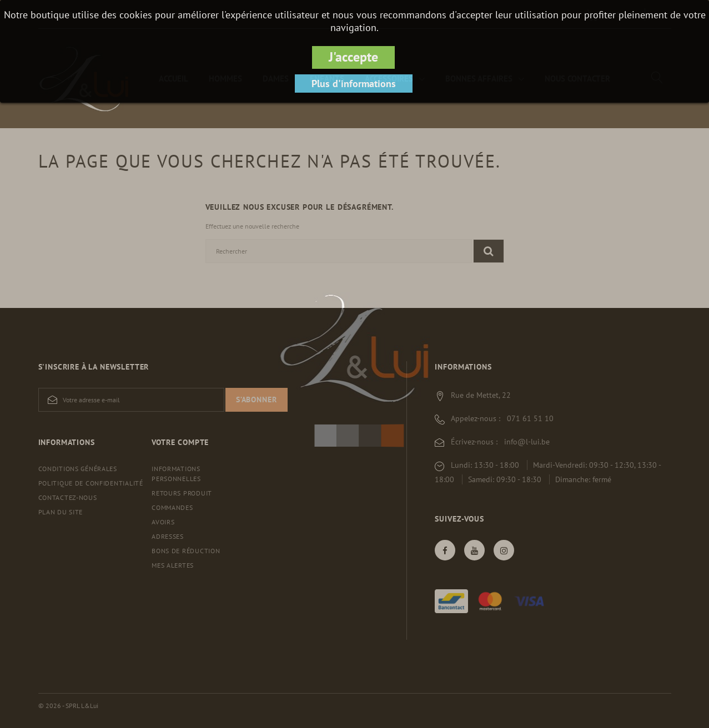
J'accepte (353, 57)
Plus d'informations (354, 84)
